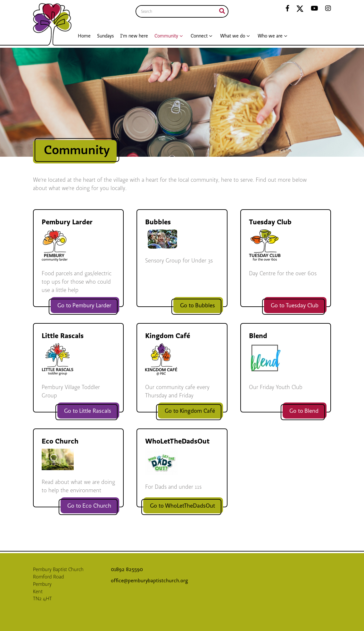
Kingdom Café (168, 336)
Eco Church (60, 441)
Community (166, 36)
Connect (199, 36)
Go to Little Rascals (88, 411)
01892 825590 (128, 569)
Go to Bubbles (198, 306)
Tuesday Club (270, 222)
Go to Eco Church (89, 506)
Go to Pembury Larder (84, 306)
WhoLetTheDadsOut (177, 441)
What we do (233, 36)
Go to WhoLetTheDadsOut (182, 506)
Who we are (270, 36)
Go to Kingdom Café (190, 411)
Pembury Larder (67, 222)
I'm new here (134, 36)
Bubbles (158, 222)
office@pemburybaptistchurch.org (149, 581)
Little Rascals (63, 336)
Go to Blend (304, 411)
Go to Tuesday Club (295, 306)
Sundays (105, 36)
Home (84, 36)
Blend (258, 336)
